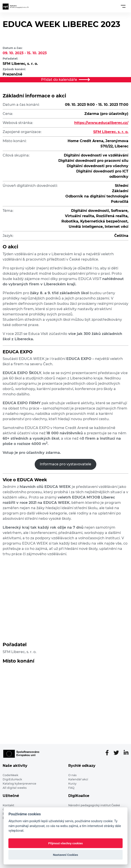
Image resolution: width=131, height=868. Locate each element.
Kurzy (72, 784)
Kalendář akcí (78, 779)
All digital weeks (15, 788)
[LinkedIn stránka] (126, 753)
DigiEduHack (12, 779)
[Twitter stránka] (118, 753)
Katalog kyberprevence (19, 784)
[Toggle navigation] (123, 6)
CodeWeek (10, 775)
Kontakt (8, 805)
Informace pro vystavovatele (65, 464)
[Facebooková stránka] (109, 753)
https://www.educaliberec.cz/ (101, 123)
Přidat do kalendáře (66, 80)
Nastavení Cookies (66, 855)
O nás (72, 775)
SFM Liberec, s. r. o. (111, 132)
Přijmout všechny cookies (65, 843)
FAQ (71, 788)
